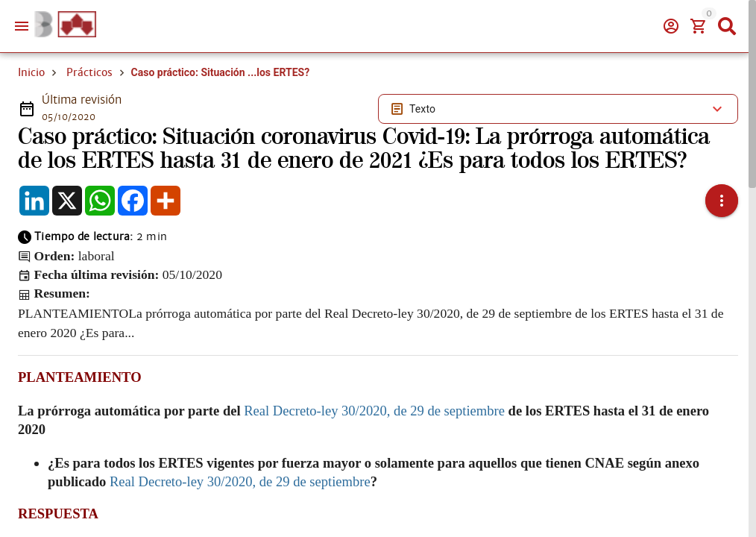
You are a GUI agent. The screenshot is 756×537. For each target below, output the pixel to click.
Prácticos (89, 72)
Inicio (31, 72)
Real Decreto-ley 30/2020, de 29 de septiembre (374, 411)
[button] (722, 201)
